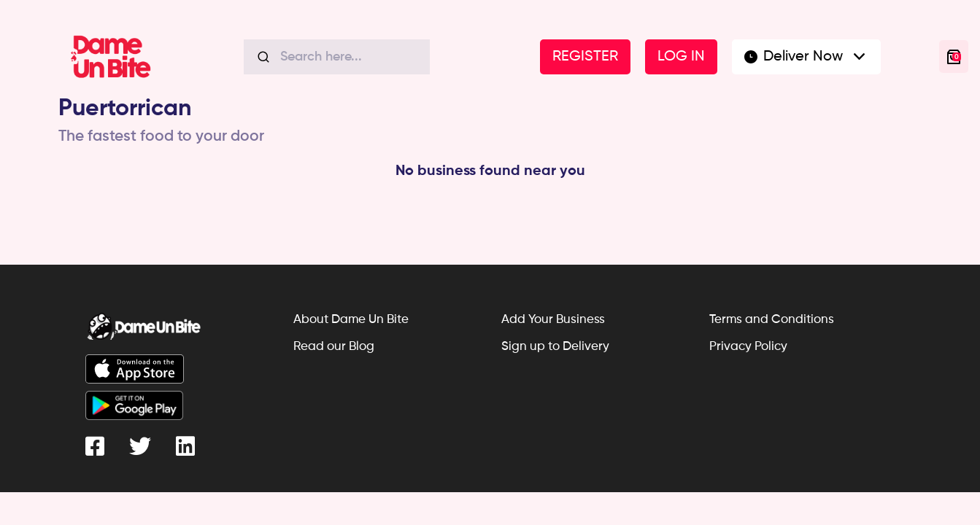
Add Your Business (553, 320)
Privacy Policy (748, 347)
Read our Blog (334, 347)
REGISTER (585, 57)
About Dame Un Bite (351, 320)
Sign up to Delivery (555, 347)
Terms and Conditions (772, 320)
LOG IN (681, 57)
